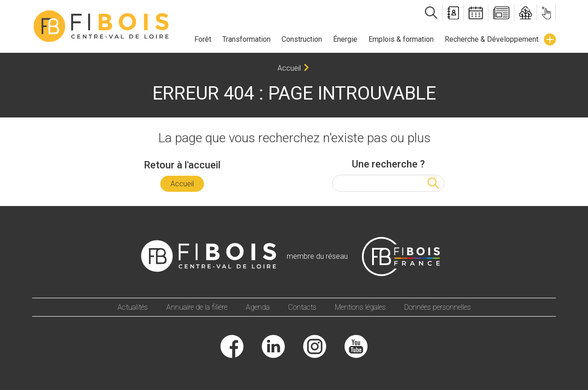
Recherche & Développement (492, 39)
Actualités (133, 307)
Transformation (246, 39)
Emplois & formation (401, 39)
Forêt (203, 39)
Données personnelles (438, 307)
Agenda (258, 307)
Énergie (345, 39)
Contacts (302, 307)
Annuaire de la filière (197, 307)
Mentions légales (360, 307)
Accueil (289, 68)
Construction (302, 39)
